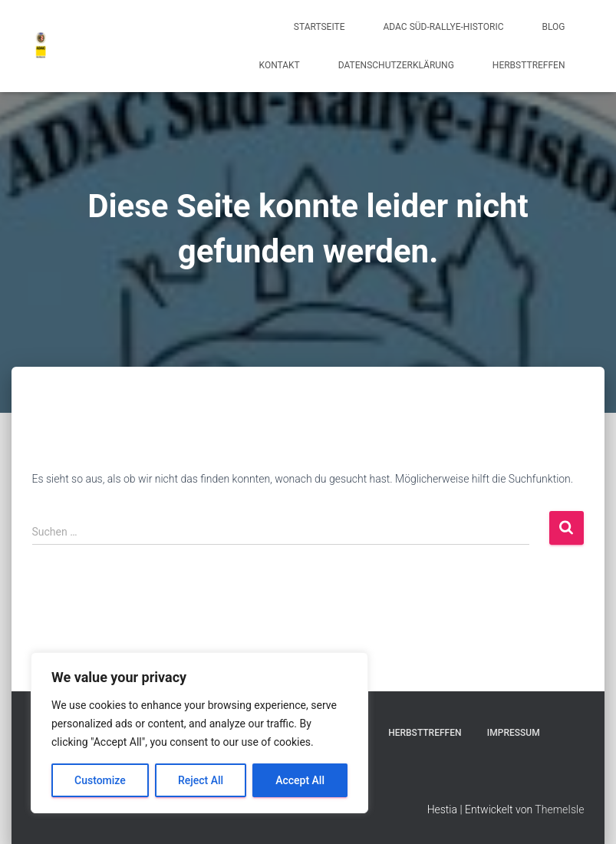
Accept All (300, 780)
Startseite (320, 27)
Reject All (201, 780)
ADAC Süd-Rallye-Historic (444, 27)
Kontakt (280, 65)
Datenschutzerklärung (396, 65)
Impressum (514, 733)
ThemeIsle (559, 809)
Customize (100, 780)
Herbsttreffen (529, 65)
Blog (554, 27)
